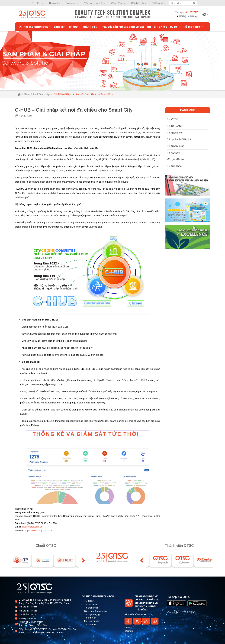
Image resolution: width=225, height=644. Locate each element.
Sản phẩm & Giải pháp (37, 94)
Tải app (187, 12)
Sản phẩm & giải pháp (95, 611)
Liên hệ (128, 628)
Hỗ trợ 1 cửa (192, 27)
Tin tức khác (174, 166)
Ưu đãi (174, 27)
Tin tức (73, 27)
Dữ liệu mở (157, 3)
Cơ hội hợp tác (157, 27)
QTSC (192, 612)
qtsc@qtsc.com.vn (28, 614)
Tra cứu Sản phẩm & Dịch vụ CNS (123, 27)
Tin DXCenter (175, 126)
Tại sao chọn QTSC (36, 27)
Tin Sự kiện (173, 153)
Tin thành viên (175, 133)
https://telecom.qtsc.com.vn (39, 530)
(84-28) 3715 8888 (28, 607)
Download (71, 3)
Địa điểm (36, 3)
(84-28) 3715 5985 (28, 611)
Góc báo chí (138, 3)
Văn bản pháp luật (94, 3)
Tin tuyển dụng (176, 146)
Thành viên (90, 27)
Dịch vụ (59, 27)
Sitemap (129, 631)
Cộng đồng (117, 3)
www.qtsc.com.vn (28, 618)
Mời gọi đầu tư (175, 159)
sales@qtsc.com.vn (32, 527)
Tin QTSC (173, 119)
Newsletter (55, 3)
